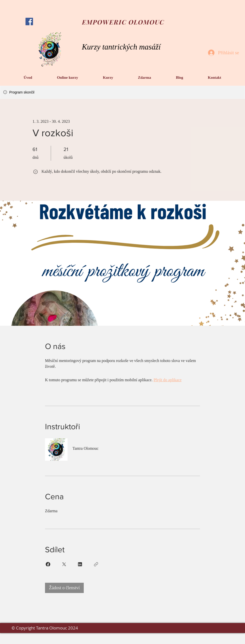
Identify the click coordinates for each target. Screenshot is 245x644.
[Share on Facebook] (48, 564)
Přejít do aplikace (167, 380)
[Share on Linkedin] (80, 564)
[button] (67, 78)
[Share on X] (64, 564)
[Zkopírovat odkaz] (96, 564)
